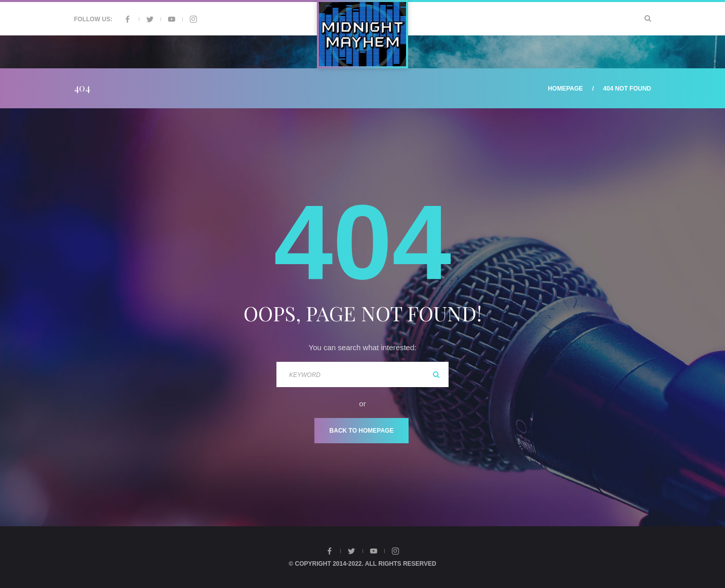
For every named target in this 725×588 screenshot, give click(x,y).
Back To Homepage (362, 431)
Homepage (565, 89)
